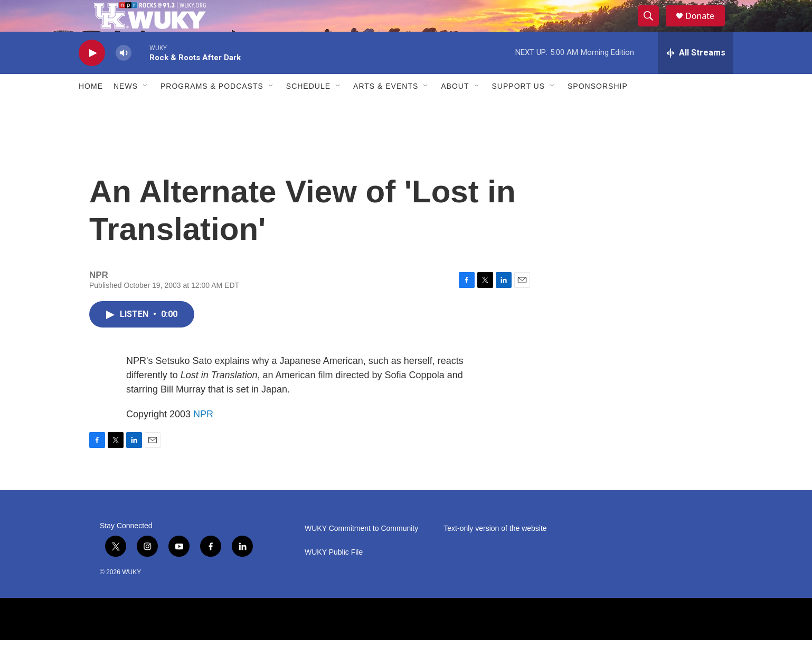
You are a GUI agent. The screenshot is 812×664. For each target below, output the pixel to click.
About (455, 110)
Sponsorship (598, 110)
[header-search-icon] (653, 28)
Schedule (308, 110)
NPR (203, 438)
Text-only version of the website (495, 552)
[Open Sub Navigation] (146, 110)
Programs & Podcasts (212, 110)
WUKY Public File (334, 576)
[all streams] (696, 77)
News (126, 110)
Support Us (519, 110)
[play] (92, 77)
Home (91, 110)
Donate (706, 28)
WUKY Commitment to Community (361, 552)
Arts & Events (386, 110)
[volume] (124, 77)
